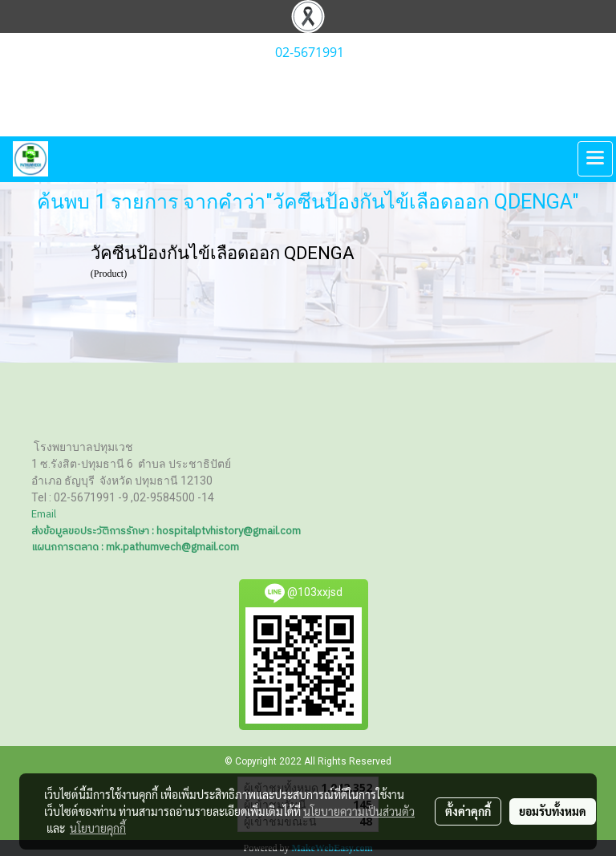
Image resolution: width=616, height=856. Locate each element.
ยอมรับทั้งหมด (553, 811)
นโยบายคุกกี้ (98, 828)
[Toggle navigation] (595, 159)
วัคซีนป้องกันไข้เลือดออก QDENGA (223, 253)
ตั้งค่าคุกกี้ (468, 811)
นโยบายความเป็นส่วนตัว (359, 811)
